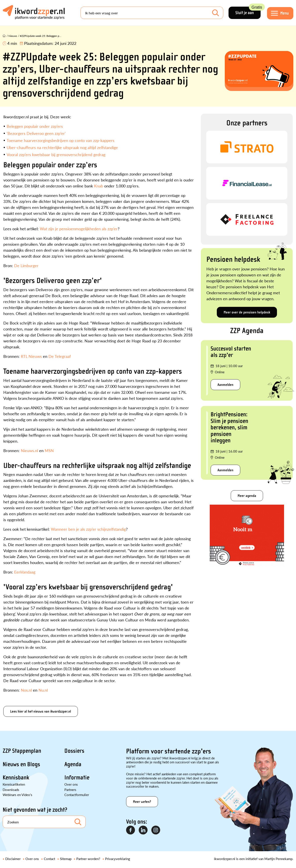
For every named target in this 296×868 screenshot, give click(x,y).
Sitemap (66, 859)
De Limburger (26, 265)
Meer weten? (142, 802)
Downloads (11, 790)
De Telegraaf (60, 356)
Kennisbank (16, 777)
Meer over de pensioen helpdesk (247, 312)
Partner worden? (88, 859)
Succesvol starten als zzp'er (231, 352)
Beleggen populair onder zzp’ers (35, 126)
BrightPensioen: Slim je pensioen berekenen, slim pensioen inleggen (229, 427)
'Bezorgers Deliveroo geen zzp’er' (36, 133)
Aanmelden (225, 385)
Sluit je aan (248, 11)
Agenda (73, 764)
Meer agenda (247, 496)
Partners (70, 790)
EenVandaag (25, 572)
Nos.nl (26, 690)
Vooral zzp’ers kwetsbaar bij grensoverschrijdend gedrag (56, 154)
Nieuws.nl (29, 450)
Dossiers (74, 751)
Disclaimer (13, 859)
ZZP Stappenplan (22, 751)
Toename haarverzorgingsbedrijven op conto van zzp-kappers (61, 140)
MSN (49, 450)
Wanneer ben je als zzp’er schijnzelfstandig (88, 529)
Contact (49, 859)
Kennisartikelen (14, 784)
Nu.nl (43, 690)
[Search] (152, 13)
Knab (99, 186)
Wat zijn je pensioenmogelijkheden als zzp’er (79, 229)
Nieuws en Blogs (21, 764)
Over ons (71, 784)
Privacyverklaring (118, 859)
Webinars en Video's (17, 795)
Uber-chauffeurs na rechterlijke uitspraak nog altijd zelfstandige (62, 147)
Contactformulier (77, 795)
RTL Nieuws (31, 356)
